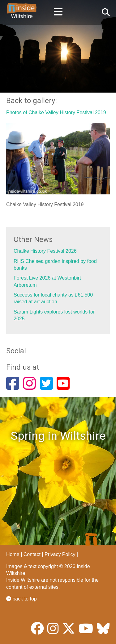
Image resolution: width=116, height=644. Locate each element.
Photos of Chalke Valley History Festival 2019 (56, 112)
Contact (32, 554)
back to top (21, 599)
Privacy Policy (60, 554)
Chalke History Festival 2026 (45, 251)
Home (13, 554)
